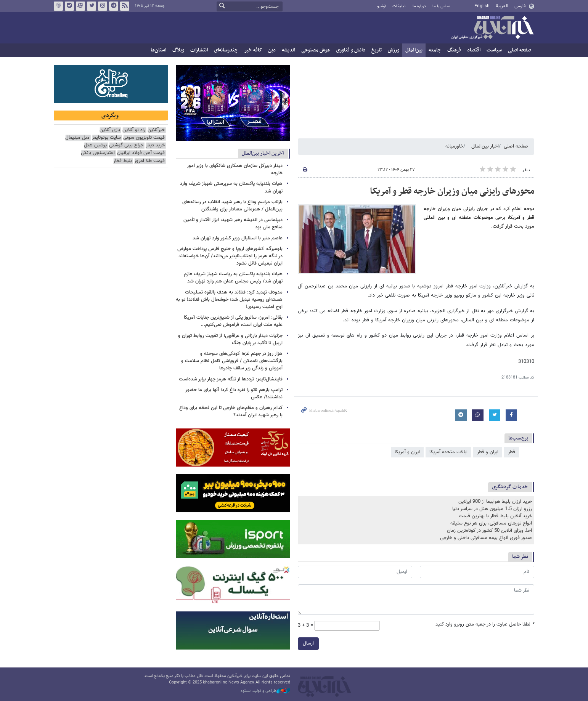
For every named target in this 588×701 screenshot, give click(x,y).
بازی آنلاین (110, 130)
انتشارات (199, 50)
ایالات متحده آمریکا (448, 452)
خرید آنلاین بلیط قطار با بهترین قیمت (495, 516)
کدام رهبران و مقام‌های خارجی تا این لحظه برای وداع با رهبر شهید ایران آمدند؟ (231, 411)
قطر (512, 452)
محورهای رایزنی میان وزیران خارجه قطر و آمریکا (452, 191)
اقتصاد (474, 50)
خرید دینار (155, 145)
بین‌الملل (414, 50)
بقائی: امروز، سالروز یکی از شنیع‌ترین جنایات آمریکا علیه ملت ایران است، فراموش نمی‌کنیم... (233, 321)
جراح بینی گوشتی (126, 145)
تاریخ (377, 50)
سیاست (494, 50)
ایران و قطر (488, 452)
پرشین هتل (95, 145)
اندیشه (288, 50)
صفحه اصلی (520, 50)
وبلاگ (178, 50)
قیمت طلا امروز (149, 161)
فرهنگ (454, 50)
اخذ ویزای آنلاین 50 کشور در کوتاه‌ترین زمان (489, 531)
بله (69, 6)
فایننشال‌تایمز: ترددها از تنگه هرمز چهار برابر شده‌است (231, 379)
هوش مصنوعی (316, 50)
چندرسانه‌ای (226, 50)
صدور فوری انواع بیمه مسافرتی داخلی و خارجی (486, 538)
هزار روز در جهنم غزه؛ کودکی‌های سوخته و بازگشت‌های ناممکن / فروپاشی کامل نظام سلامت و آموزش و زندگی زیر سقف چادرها (232, 361)
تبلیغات (399, 6)
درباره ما (419, 6)
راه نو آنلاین (134, 130)
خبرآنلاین (492, 28)
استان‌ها (158, 50)
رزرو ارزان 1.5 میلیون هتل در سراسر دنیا (492, 509)
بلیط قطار (123, 161)
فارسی (520, 6)
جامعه (435, 50)
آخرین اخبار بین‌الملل (263, 153)
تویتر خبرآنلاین (92, 6)
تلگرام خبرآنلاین (114, 6)
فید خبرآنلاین (125, 6)
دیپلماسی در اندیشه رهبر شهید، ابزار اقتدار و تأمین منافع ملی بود (233, 224)
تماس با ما (441, 6)
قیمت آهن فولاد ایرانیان (141, 153)
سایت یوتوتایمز (106, 138)
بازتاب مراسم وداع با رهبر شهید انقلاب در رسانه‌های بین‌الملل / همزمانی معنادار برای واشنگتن (232, 206)
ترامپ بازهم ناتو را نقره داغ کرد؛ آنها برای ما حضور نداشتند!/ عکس (234, 394)
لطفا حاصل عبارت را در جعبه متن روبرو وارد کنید (485, 625)
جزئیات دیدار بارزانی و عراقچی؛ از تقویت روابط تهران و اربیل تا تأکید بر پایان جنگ (230, 339)
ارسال (308, 643)
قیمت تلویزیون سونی (144, 138)
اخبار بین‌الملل (485, 146)
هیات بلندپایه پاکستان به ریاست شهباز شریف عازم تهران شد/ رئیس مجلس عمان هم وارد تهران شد (233, 278)
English (482, 6)
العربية (502, 6)
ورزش (394, 50)
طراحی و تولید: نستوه (265, 691)
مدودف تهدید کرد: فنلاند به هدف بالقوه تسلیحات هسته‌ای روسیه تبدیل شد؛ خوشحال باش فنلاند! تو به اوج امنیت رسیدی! (229, 300)
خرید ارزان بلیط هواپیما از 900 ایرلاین (495, 502)
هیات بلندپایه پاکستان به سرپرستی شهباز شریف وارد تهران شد (231, 187)
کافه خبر (253, 50)
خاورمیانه (454, 146)
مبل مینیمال (77, 138)
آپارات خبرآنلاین (80, 6)
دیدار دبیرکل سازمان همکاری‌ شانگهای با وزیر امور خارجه (235, 169)
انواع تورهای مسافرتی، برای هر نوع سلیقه (491, 523)
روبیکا (58, 6)
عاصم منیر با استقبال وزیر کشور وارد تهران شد (238, 238)
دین (272, 50)
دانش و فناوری (351, 50)
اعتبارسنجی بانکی (98, 153)
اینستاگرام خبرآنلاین (103, 6)
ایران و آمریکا (407, 452)
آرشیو (382, 6)
